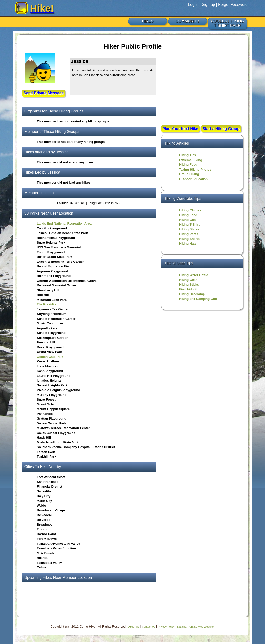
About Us (134, 627)
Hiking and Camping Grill (198, 299)
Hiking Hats (188, 244)
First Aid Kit (188, 289)
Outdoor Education (194, 179)
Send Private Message (44, 93)
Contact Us (149, 627)
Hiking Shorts (189, 239)
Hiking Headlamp (192, 294)
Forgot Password (233, 5)
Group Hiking (189, 174)
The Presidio (46, 304)
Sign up (208, 5)
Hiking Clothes (190, 210)
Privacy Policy (166, 627)
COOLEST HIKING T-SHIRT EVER (227, 23)
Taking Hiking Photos (195, 169)
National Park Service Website (195, 627)
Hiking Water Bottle (194, 275)
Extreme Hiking (191, 160)
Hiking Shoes (189, 229)
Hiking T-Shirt (189, 225)
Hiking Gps (188, 220)
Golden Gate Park (50, 357)
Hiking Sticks (189, 285)
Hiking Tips (188, 155)
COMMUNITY (188, 21)
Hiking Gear (188, 280)
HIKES (148, 21)
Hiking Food (188, 165)
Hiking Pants (189, 234)
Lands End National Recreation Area (64, 224)
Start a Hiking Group (221, 129)
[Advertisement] (202, 90)
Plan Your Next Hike (180, 129)
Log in (193, 5)
